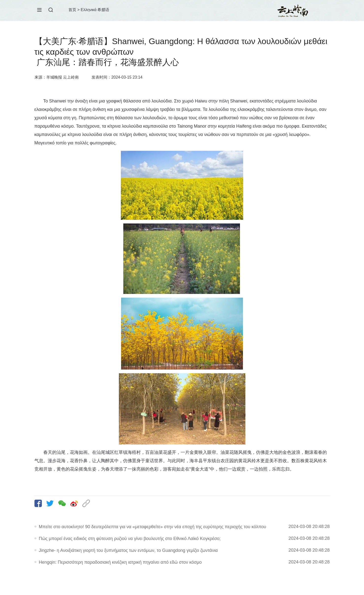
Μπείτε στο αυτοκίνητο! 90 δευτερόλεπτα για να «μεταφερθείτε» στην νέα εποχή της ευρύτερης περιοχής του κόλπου (153, 527)
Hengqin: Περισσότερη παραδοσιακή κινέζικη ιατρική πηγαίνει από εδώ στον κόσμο (120, 562)
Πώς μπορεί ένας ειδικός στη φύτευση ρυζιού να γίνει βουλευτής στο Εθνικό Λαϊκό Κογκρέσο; (130, 539)
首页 (72, 10)
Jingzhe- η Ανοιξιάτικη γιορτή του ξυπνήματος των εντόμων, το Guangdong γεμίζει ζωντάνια (128, 550)
